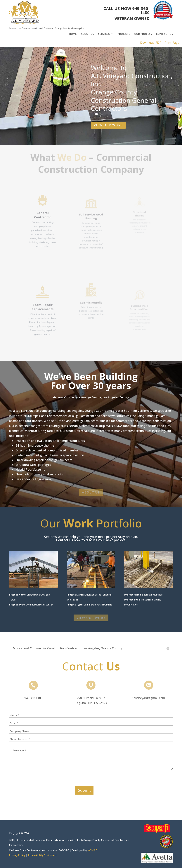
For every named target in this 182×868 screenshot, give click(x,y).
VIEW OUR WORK (108, 124)
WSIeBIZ (92, 850)
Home (73, 34)
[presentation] (37, 779)
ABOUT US (91, 492)
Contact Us (164, 34)
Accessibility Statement (43, 855)
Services (104, 34)
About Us (87, 34)
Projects (124, 34)
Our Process (143, 34)
